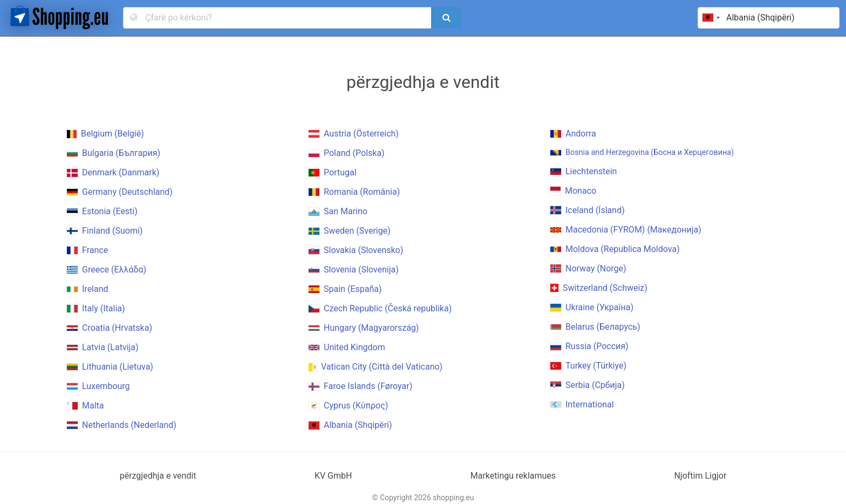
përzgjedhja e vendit (158, 476)
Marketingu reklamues (513, 476)
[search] (446, 18)
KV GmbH (333, 476)
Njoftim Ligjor (700, 476)
